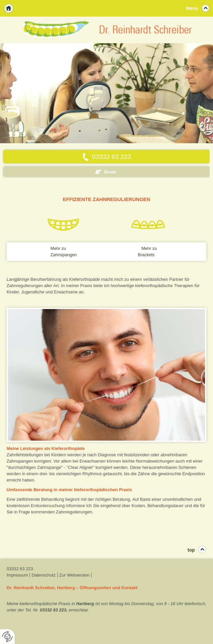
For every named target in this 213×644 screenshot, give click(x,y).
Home (9, 8)
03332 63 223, (54, 610)
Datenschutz (43, 575)
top (191, 550)
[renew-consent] (7, 637)
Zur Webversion (75, 575)
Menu (192, 8)
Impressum (17, 575)
